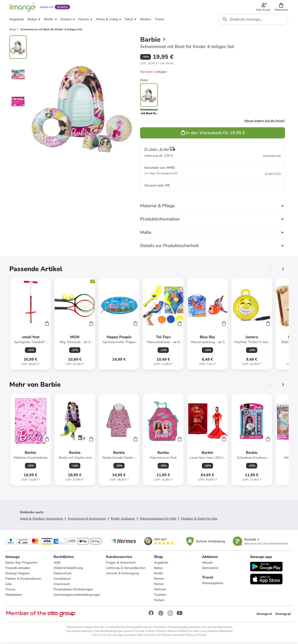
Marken (159, 602)
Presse (10, 591)
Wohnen (160, 591)
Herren (159, 586)
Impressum (62, 586)
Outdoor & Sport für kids (199, 520)
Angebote (161, 564)
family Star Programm (22, 564)
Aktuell (207, 564)
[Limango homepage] (23, 7)
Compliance (62, 580)
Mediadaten (14, 596)
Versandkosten (272, 157)
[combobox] (253, 21)
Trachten (160, 596)
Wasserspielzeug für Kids (158, 520)
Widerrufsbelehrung (68, 570)
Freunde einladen (18, 570)
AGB (57, 564)
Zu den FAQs (273, 175)
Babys (158, 570)
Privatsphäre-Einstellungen (73, 591)
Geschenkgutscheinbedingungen (77, 596)
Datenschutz (63, 575)
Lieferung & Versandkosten (126, 570)
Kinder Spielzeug (123, 520)
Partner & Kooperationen (24, 580)
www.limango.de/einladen (217, 633)
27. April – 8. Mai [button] (156, 151)
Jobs (9, 586)
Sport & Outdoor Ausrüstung (41, 520)
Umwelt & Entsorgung (122, 575)
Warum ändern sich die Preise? (265, 122)
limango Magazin (18, 575)
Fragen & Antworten (121, 564)
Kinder (159, 575)
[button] (281, 7)
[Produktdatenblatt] (30, 325)
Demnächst (210, 570)
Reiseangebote (213, 585)
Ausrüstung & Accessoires (87, 520)
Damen (159, 580)
